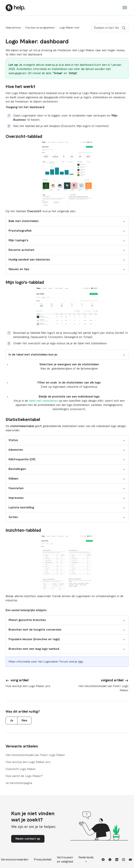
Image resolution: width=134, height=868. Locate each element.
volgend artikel (112, 680)
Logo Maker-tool (69, 28)
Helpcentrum (13, 28)
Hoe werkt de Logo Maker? (24, 776)
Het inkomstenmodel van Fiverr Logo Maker (35, 755)
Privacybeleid (43, 860)
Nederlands (86, 860)
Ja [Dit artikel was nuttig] (12, 721)
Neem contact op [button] (28, 839)
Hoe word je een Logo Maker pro (28, 762)
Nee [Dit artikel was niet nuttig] (24, 721)
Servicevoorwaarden (15, 860)
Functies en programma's (40, 28)
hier (81, 662)
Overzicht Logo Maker (21, 769)
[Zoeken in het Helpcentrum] (110, 28)
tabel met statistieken (43, 401)
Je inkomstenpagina (19, 783)
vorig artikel (20, 680)
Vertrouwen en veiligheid (65, 860)
